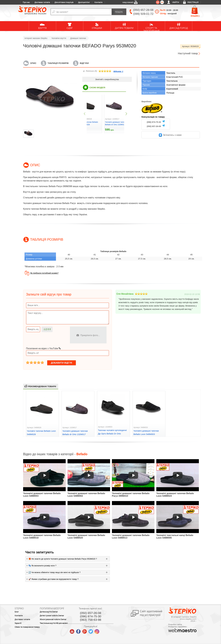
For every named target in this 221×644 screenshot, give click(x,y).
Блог (17, 612)
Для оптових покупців (64, 2)
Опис (33, 63)
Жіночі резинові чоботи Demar (60, 619)
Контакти (98, 2)
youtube (85, 630)
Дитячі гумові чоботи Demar (58, 616)
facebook (92, 630)
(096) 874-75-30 (154, 122)
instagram (110, 630)
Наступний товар (188, 53)
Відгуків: (118, 71)
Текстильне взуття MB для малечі (57, 624)
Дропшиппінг (84, 2)
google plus (98, 632)
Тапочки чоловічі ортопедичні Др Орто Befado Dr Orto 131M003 (112, 434)
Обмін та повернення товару (24, 628)
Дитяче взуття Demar (55, 612)
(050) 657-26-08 (154, 126)
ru (162, 2)
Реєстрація (193, 2)
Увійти (176, 2)
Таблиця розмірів (58, 63)
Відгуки (84, 63)
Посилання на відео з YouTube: (43, 348)
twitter (104, 630)
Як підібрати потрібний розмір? (44, 273)
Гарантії (18, 623)
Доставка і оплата (42, 2)
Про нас (26, 2)
